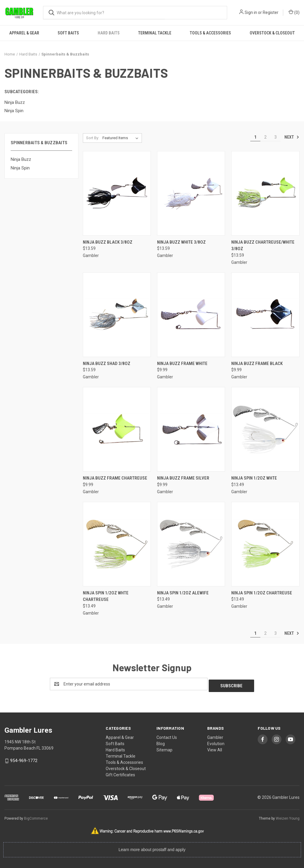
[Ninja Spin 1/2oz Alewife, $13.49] (191, 544)
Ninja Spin (20, 168)
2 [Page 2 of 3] (265, 137)
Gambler (215, 736)
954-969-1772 (24, 759)
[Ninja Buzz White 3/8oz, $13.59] (191, 193)
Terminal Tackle (155, 33)
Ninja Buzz (21, 159)
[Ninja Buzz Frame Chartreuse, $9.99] (117, 429)
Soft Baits (68, 33)
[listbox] (122, 138)
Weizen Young (288, 817)
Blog (161, 742)
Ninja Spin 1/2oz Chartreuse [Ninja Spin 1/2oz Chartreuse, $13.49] (262, 593)
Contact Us (167, 736)
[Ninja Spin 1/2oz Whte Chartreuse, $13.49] (117, 544)
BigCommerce (36, 817)
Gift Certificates (120, 773)
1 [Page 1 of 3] (255, 137)
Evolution (216, 742)
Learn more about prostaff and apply (152, 848)
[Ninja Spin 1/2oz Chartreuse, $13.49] (265, 544)
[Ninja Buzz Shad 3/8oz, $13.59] (117, 315)
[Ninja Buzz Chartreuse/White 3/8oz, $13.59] (265, 193)
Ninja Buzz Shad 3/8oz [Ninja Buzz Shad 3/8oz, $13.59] (107, 364)
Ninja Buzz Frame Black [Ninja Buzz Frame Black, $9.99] (257, 364)
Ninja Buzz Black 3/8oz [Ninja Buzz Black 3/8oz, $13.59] (108, 242)
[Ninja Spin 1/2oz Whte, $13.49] (265, 429)
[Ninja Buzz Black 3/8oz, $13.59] (117, 193)
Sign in (251, 12)
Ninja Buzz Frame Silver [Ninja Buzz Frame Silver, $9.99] (183, 478)
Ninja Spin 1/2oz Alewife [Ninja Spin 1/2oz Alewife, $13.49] (183, 593)
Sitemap (164, 748)
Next (292, 137)
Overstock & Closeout (272, 33)
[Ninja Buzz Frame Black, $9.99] (265, 315)
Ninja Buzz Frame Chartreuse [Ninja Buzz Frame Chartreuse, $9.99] (115, 478)
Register (271, 12)
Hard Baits (109, 33)
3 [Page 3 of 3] (275, 137)
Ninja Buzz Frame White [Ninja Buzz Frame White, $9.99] (182, 364)
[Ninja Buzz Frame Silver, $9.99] (191, 429)
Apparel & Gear (24, 33)
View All (215, 748)
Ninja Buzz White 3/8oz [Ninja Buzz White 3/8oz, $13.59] (181, 242)
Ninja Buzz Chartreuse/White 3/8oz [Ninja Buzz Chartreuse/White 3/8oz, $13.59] (263, 246)
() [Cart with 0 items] (294, 12)
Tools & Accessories (210, 33)
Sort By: (93, 138)
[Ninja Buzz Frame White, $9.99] (191, 315)
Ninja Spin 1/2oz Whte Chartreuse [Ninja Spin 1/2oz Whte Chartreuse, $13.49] (106, 596)
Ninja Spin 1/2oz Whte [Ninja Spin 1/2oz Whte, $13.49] (254, 478)
